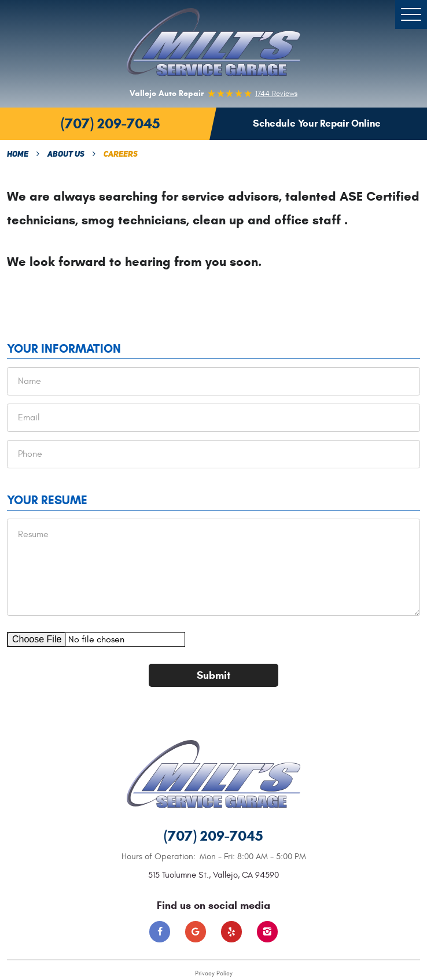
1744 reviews (276, 94)
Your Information (64, 349)
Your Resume (47, 500)
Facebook (160, 932)
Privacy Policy (214, 973)
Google (196, 932)
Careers (121, 154)
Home (18, 154)
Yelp (232, 932)
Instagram (268, 932)
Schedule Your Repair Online (317, 123)
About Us (66, 154)
